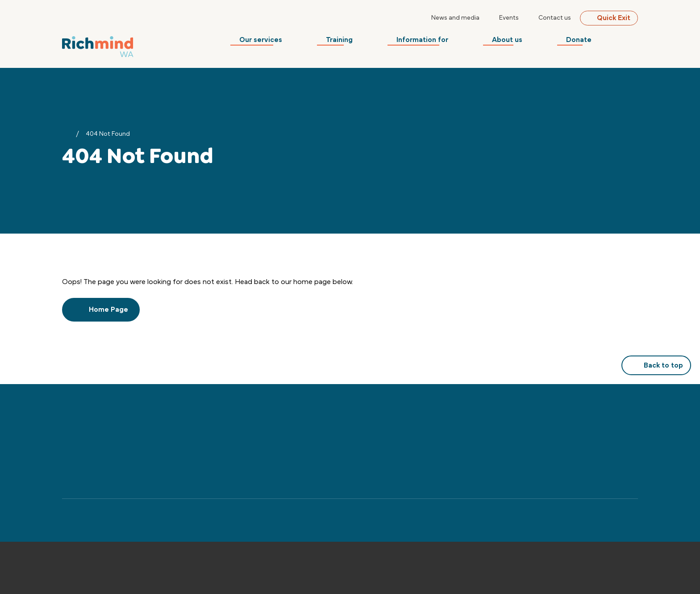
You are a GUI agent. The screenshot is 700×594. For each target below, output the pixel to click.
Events (509, 18)
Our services (287, 42)
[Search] (633, 42)
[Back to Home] (98, 45)
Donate (588, 42)
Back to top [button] (656, 365)
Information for (440, 42)
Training (362, 42)
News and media (455, 18)
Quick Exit (609, 18)
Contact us (555, 18)
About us (521, 42)
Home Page (101, 310)
